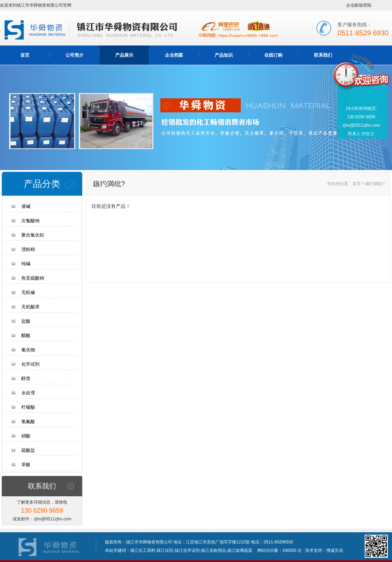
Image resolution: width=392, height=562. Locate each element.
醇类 (26, 378)
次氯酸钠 (30, 221)
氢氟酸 (28, 421)
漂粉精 (28, 249)
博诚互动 (335, 550)
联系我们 (323, 55)
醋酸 (26, 335)
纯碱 (26, 264)
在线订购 (273, 55)
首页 (25, 55)
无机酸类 (30, 307)
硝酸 (26, 436)
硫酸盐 (28, 450)
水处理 (28, 393)
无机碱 (28, 292)
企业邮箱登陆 (359, 5)
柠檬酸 (28, 407)
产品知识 (224, 55)
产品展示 (124, 55)
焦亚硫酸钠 (33, 278)
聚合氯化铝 (33, 235)
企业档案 (174, 55)
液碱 (26, 206)
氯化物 (28, 350)
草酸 (26, 465)
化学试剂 (30, 364)
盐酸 (26, 321)
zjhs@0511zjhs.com (52, 519)
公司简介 (75, 55)
